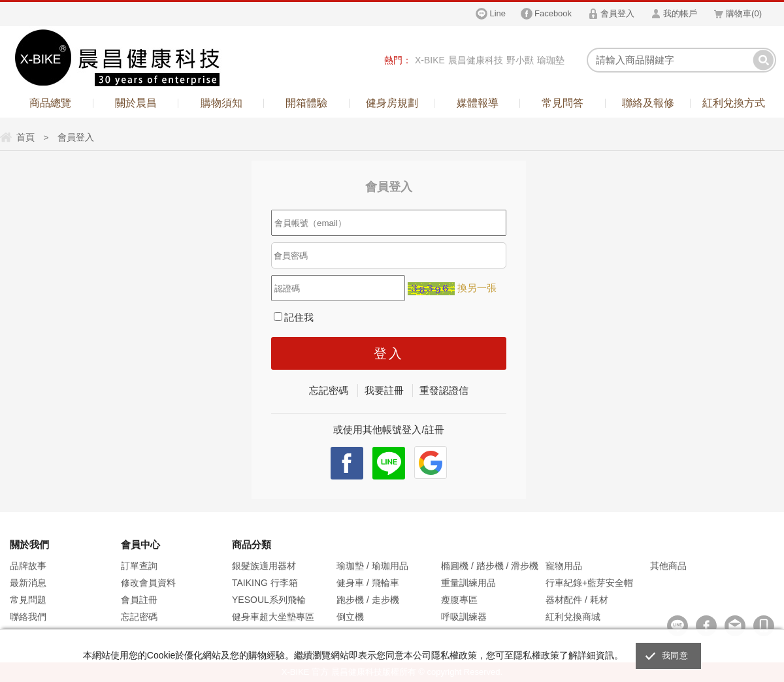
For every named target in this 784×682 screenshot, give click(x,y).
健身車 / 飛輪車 (368, 583)
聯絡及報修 (648, 103)
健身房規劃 (392, 103)
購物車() (744, 13)
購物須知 (221, 103)
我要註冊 (384, 390)
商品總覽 (50, 103)
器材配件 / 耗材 (577, 600)
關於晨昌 (136, 103)
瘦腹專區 (459, 600)
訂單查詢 (139, 566)
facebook (347, 463)
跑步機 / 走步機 (368, 600)
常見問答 (563, 103)
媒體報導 (478, 103)
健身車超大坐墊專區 (273, 617)
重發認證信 (444, 390)
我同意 (675, 656)
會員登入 (617, 13)
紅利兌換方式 (734, 103)
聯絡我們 (28, 617)
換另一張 (477, 288)
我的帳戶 (680, 13)
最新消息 (28, 583)
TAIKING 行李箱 (265, 583)
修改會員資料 (148, 583)
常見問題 (28, 600)
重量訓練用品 (468, 583)
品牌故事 (28, 566)
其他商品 (668, 566)
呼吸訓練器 (464, 617)
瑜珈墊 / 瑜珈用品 (372, 566)
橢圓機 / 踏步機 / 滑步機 (490, 566)
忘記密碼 (329, 390)
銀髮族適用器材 (264, 566)
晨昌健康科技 (476, 60)
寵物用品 (564, 566)
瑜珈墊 (551, 60)
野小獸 (520, 60)
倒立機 (350, 617)
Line (498, 13)
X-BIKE (430, 60)
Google (431, 463)
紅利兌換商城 (573, 617)
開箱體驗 (306, 103)
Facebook (553, 13)
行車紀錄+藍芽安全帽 (589, 583)
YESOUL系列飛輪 (269, 600)
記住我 (294, 317)
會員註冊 (139, 600)
